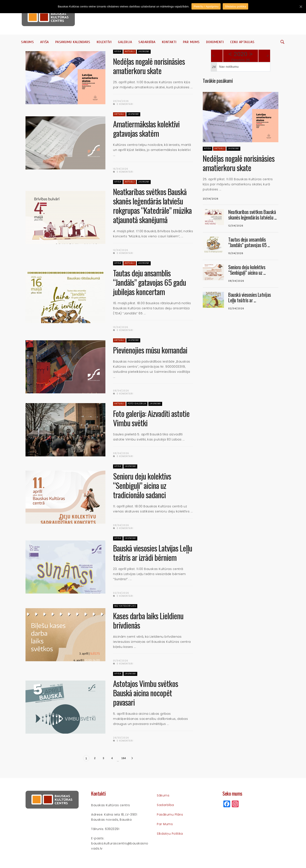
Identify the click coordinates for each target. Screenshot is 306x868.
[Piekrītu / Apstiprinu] (301, 7)
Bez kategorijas (125, 606)
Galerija (125, 42)
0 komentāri (123, 104)
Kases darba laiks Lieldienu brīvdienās (148, 620)
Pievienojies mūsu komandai (150, 350)
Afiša (45, 42)
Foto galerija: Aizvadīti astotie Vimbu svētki (151, 418)
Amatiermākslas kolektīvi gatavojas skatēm (146, 129)
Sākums (27, 42)
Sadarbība (147, 42)
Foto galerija (137, 404)
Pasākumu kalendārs (73, 42)
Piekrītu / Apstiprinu (206, 6)
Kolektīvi (104, 42)
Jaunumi (144, 51)
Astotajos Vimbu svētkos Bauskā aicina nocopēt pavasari (146, 693)
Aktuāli (130, 51)
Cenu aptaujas (242, 42)
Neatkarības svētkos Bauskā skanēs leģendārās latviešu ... (252, 215)
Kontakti (169, 42)
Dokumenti (215, 42)
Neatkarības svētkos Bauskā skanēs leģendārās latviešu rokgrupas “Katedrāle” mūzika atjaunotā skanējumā (152, 206)
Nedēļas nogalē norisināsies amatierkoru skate (149, 66)
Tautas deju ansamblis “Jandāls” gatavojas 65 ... (249, 242)
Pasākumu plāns (170, 815)
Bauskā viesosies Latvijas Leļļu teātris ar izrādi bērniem (153, 553)
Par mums (191, 42)
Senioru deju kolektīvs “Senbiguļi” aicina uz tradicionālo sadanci (142, 485)
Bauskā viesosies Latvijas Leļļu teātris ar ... (250, 297)
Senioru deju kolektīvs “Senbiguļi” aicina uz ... (247, 270)
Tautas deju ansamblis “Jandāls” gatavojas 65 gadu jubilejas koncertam (149, 282)
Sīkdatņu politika (170, 834)
